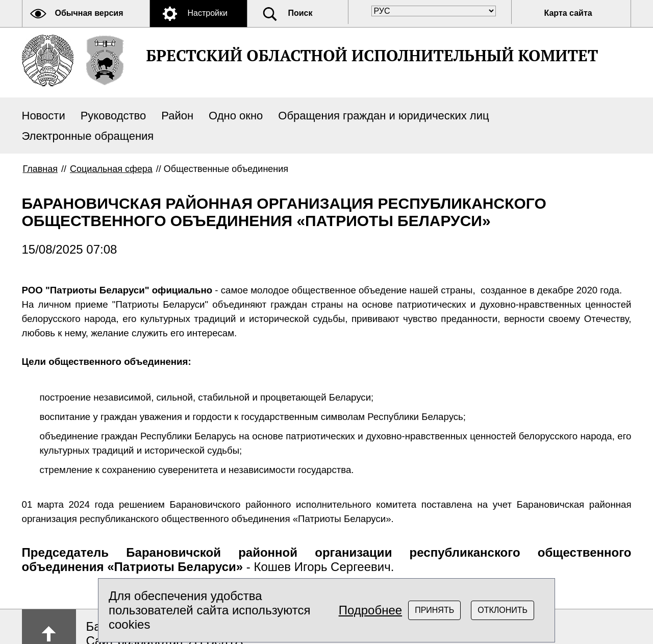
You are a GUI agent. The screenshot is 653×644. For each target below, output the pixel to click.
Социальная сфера (111, 169)
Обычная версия (89, 13)
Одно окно (236, 116)
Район (177, 116)
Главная (41, 169)
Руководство (114, 116)
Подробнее (370, 610)
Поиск (300, 13)
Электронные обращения (88, 136)
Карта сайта (568, 13)
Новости (44, 116)
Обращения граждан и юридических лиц (383, 116)
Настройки (208, 13)
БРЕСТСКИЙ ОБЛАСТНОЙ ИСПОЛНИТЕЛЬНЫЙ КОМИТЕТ (372, 55)
